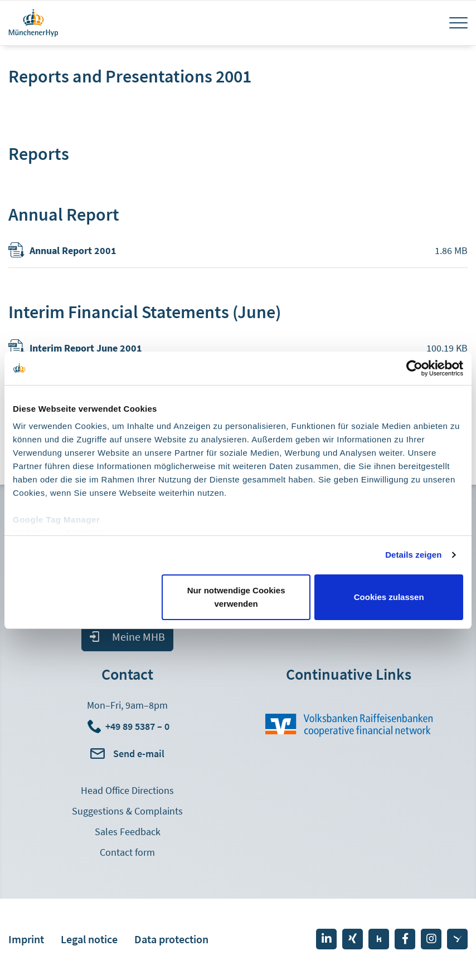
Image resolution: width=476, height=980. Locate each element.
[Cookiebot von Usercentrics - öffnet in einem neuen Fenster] (414, 368)
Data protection (171, 939)
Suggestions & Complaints (127, 811)
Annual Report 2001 (73, 250)
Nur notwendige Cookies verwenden (236, 597)
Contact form (127, 852)
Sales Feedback (128, 832)
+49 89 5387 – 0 (137, 726)
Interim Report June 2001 (86, 348)
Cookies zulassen (389, 597)
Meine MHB (139, 637)
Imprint (26, 939)
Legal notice (89, 939)
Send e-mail (139, 754)
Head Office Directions (127, 790)
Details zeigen (413, 555)
